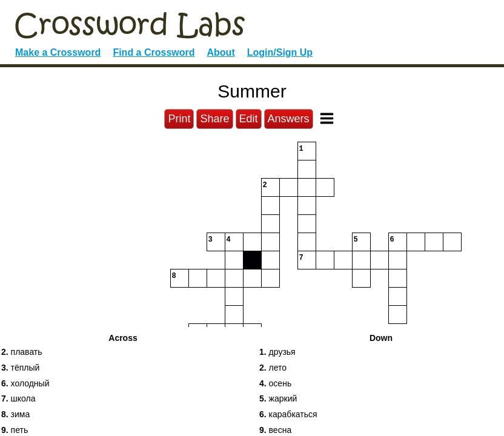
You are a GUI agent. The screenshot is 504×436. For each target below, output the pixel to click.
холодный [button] (25, 383)
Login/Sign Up (280, 52)
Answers (289, 119)
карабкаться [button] (288, 414)
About (221, 52)
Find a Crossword (154, 52)
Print (179, 119)
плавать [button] (22, 352)
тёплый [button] (20, 368)
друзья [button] (277, 352)
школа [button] (18, 398)
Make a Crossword (58, 52)
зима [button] (15, 414)
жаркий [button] (278, 398)
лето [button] (273, 368)
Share (214, 119)
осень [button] (275, 383)
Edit (249, 119)
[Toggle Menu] (327, 118)
